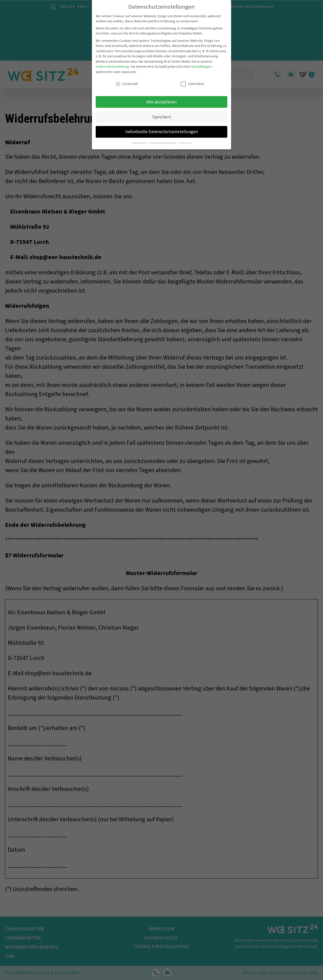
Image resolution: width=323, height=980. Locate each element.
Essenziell (127, 80)
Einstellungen (201, 63)
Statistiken (193, 80)
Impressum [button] (185, 139)
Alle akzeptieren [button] (161, 98)
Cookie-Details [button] (140, 139)
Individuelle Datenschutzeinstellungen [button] (161, 128)
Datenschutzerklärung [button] (163, 139)
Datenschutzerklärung (112, 63)
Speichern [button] (161, 113)
